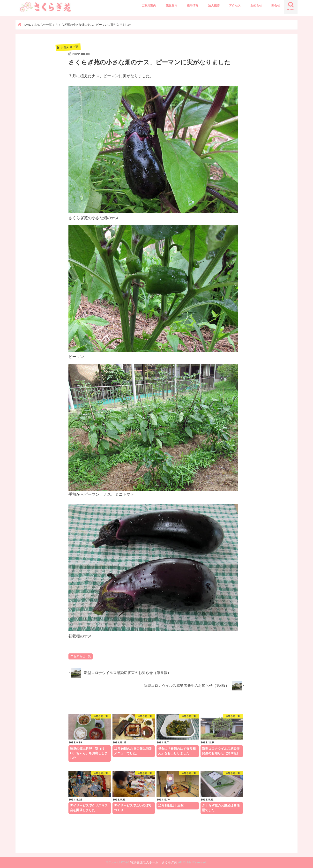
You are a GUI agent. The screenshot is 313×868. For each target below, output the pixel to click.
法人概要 (214, 6)
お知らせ (256, 6)
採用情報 (193, 6)
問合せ (276, 6)
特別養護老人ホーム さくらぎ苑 (154, 862)
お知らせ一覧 (82, 656)
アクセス (235, 6)
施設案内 (171, 6)
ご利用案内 (149, 6)
